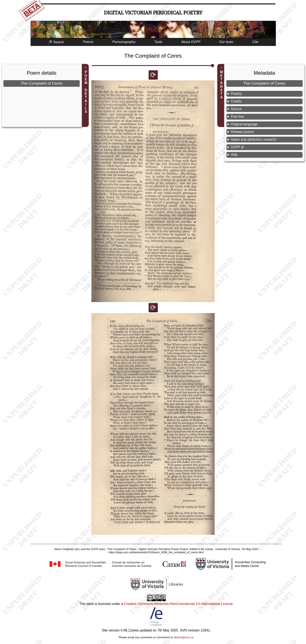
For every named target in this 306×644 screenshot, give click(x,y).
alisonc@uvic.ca (183, 637)
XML (234, 155)
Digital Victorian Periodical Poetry (153, 13)
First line (237, 117)
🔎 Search (56, 42)
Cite (255, 42)
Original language (244, 124)
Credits (236, 101)
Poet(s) (237, 94)
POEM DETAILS (86, 92)
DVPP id (237, 147)
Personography (124, 42)
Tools (158, 42)
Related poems (242, 132)
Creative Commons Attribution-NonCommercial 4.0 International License (178, 604)
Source (236, 109)
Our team (226, 42)
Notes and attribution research (254, 139)
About (191, 42)
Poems (88, 42)
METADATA (221, 85)
